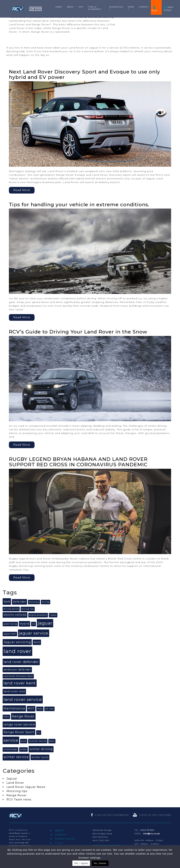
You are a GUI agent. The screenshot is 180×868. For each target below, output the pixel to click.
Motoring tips (17, 791)
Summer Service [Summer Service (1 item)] (38, 741)
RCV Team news (19, 800)
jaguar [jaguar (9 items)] (45, 623)
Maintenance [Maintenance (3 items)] (14, 708)
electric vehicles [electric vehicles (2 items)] (15, 615)
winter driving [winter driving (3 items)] (41, 749)
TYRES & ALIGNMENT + (95, 8)
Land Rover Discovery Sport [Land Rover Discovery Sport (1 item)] (18, 676)
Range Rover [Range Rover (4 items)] (23, 716)
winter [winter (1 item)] (23, 749)
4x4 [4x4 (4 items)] (7, 601)
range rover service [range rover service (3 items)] (19, 724)
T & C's (59, 843)
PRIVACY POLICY (65, 839)
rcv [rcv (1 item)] (39, 732)
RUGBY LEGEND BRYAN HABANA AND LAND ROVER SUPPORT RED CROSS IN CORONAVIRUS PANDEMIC (78, 462)
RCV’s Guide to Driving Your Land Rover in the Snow (78, 332)
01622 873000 (169, 9)
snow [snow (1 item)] (24, 741)
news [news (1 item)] (40, 709)
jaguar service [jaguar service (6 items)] (34, 633)
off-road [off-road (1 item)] (49, 709)
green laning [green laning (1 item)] (10, 624)
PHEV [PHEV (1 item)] (6, 717)
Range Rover (17, 795)
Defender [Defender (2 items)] (19, 602)
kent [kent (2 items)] (37, 642)
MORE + (131, 8)
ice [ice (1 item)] (33, 624)
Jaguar (12, 779)
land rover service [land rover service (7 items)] (23, 699)
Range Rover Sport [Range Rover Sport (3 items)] (19, 732)
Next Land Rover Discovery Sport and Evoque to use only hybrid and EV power (85, 74)
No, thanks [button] (100, 863)
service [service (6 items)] (11, 740)
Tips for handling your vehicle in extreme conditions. (79, 205)
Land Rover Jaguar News (26, 787)
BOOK (154, 9)
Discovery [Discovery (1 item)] (34, 602)
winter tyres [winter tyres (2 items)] (40, 757)
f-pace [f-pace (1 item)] (53, 615)
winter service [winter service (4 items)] (16, 757)
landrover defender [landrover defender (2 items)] (17, 670)
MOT (81, 7)
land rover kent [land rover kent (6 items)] (20, 683)
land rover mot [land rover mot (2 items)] (14, 691)
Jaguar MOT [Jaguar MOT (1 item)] (10, 634)
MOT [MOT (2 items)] (31, 709)
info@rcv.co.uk (151, 834)
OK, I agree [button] (81, 863)
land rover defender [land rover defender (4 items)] (21, 662)
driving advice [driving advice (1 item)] (11, 609)
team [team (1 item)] (52, 741)
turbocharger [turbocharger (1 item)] (10, 749)
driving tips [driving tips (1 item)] (28, 609)
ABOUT (70, 7)
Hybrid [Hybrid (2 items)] (25, 624)
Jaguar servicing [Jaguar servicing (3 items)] (17, 642)
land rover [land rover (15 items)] (17, 651)
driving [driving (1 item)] (46, 602)
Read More (22, 40)
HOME (59, 7)
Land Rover (15, 783)
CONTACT (144, 7)
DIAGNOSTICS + (116, 8)
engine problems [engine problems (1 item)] (38, 615)
